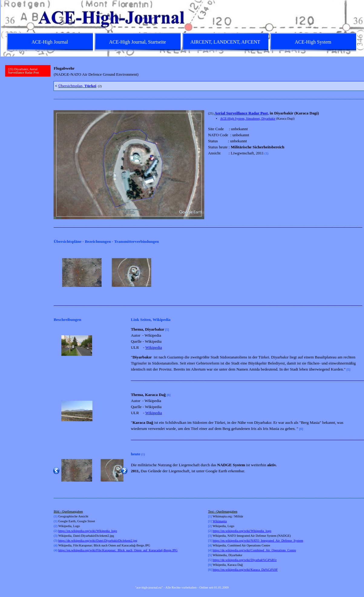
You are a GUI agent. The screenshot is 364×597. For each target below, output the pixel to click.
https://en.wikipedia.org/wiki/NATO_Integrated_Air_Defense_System (258, 541)
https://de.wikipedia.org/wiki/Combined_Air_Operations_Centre (254, 550)
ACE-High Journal (50, 42)
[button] (77, 346)
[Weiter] (356, 273)
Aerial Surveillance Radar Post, (242, 113)
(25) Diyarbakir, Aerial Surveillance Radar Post (24, 71)
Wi (215, 521)
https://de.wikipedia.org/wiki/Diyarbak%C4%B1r (245, 560)
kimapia (221, 521)
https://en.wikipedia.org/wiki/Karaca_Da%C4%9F (245, 570)
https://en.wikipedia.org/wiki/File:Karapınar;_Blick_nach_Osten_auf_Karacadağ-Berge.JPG (118, 550)
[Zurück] (56, 273)
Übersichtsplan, (77, 86)
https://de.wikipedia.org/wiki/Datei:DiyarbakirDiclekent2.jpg (98, 541)
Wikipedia (154, 347)
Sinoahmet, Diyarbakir (261, 119)
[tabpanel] (206, 71)
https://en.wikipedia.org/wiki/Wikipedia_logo (88, 531)
